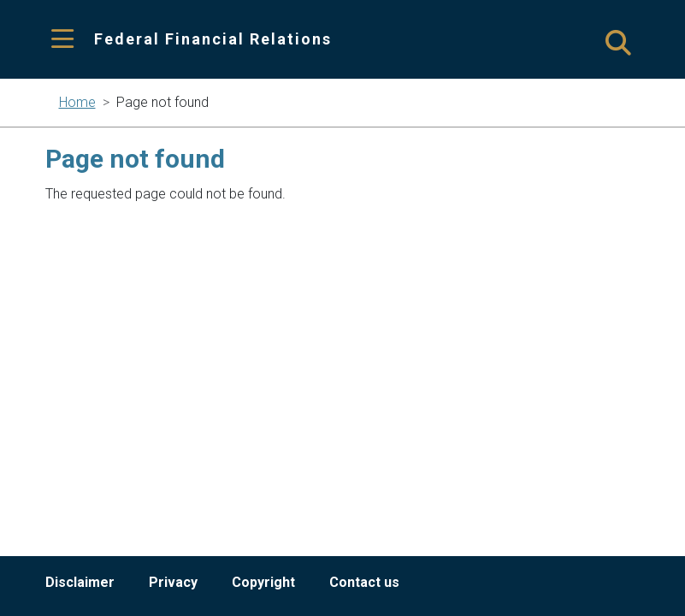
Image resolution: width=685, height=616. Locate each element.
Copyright (263, 582)
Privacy (173, 582)
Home (77, 102)
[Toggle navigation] (63, 40)
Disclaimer (80, 582)
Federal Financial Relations (213, 39)
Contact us (364, 582)
